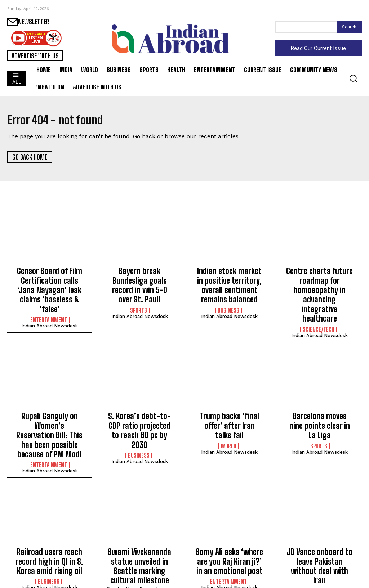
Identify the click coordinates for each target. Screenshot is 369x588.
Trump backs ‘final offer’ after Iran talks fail (230, 402)
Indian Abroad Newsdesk (50, 310)
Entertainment (49, 304)
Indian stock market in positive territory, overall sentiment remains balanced (230, 283)
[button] (353, 78)
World (228, 416)
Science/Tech (319, 312)
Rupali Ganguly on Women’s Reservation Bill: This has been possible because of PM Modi (49, 414)
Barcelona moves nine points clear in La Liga (320, 402)
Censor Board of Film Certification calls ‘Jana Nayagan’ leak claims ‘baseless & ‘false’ (50, 283)
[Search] (349, 27)
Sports (139, 297)
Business (228, 304)
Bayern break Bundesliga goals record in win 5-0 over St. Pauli (140, 279)
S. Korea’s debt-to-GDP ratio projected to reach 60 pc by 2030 (140, 406)
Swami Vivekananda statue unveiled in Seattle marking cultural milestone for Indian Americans (139, 540)
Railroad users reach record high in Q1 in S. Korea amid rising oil (49, 533)
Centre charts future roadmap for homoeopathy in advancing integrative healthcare (320, 287)
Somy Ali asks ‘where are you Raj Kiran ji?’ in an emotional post (229, 533)
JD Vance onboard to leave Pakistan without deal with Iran (319, 533)
